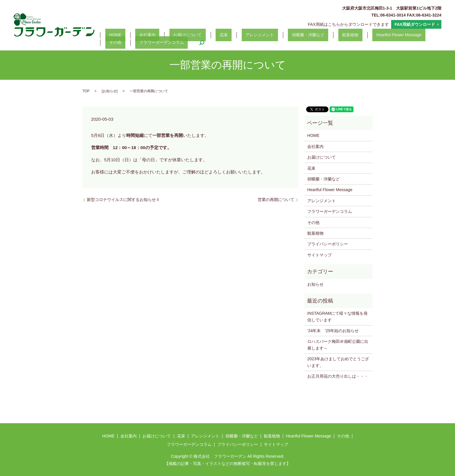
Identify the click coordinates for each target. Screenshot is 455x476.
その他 (382, 35)
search (164, 43)
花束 (196, 35)
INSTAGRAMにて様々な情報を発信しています (337, 316)
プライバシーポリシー (328, 244)
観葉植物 (299, 35)
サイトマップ (319, 255)
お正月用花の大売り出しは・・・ (338, 376)
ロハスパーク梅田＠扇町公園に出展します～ (338, 345)
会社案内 (136, 35)
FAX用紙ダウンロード (415, 24)
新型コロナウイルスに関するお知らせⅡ (123, 200)
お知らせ (110, 91)
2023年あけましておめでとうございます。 (338, 362)
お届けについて (168, 35)
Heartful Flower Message (342, 35)
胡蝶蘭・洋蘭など (265, 35)
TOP (86, 91)
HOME (111, 35)
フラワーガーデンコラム (128, 43)
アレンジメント (225, 35)
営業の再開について (276, 200)
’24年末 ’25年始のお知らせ (333, 331)
